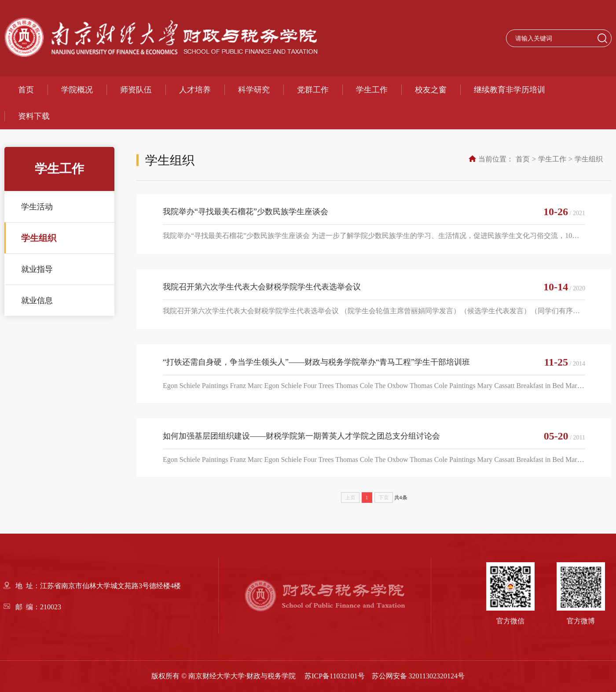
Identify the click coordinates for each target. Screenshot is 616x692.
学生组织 (39, 238)
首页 (26, 90)
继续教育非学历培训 (510, 90)
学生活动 (37, 207)
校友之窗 (431, 90)
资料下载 (34, 116)
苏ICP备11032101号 (334, 676)
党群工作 (313, 90)
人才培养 (195, 90)
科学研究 (254, 90)
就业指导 (37, 269)
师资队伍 (136, 90)
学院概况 (77, 90)
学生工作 (372, 90)
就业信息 (37, 300)
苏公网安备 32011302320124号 (418, 676)
